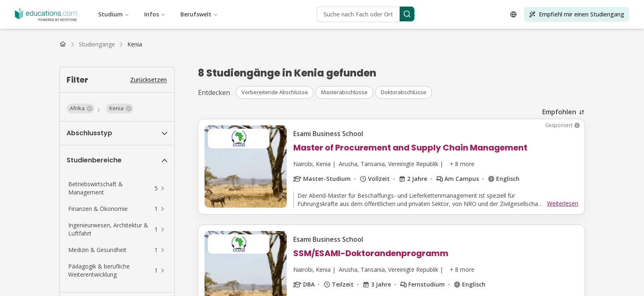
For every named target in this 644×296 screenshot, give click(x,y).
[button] (80, 109)
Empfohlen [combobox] (559, 112)
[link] (135, 44)
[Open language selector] (513, 14)
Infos (155, 14)
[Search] (407, 14)
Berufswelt (199, 14)
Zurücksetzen (148, 80)
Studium (114, 14)
